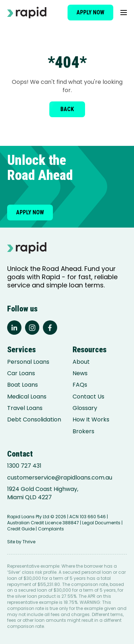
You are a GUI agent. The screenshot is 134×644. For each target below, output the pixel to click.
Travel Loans (25, 408)
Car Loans (21, 373)
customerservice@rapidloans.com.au (60, 478)
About (81, 362)
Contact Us (88, 397)
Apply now (90, 12)
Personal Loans (28, 362)
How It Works (91, 420)
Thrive (29, 542)
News (80, 373)
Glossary (85, 408)
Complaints (51, 529)
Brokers (83, 431)
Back (67, 109)
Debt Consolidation (34, 420)
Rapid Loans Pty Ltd (28, 517)
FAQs (80, 385)
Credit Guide (21, 529)
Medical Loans (27, 397)
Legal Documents (101, 523)
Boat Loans (23, 385)
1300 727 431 (24, 466)
